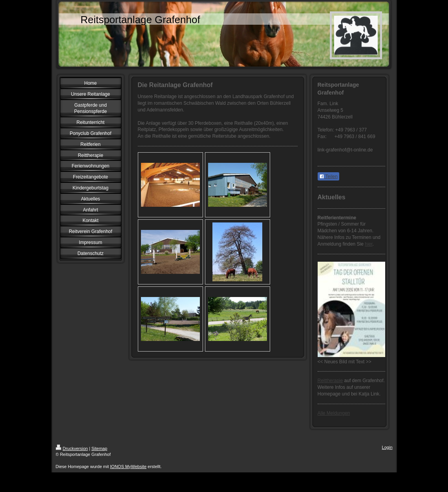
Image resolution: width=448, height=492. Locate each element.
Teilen (328, 177)
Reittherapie (330, 381)
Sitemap (99, 448)
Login (387, 447)
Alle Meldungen (334, 413)
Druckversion (72, 448)
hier (368, 244)
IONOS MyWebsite (128, 466)
